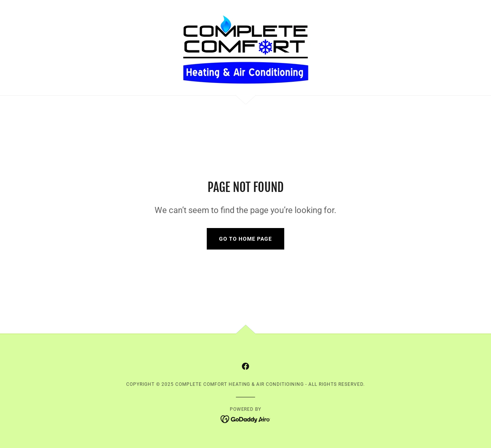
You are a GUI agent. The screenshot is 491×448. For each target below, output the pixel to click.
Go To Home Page (245, 239)
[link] (245, 47)
